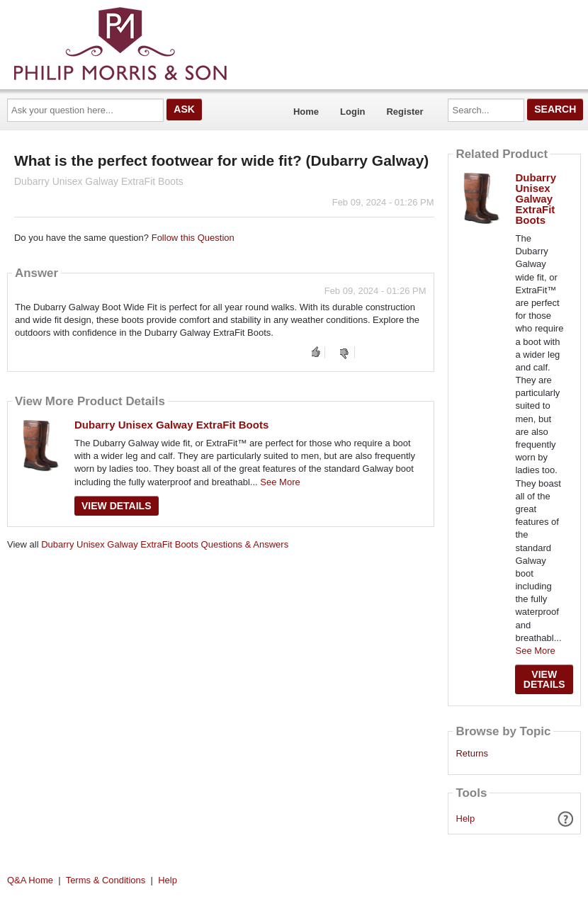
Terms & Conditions (106, 880)
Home (306, 112)
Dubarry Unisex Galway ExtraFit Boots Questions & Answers (165, 544)
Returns (472, 754)
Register (405, 112)
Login (352, 112)
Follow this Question (193, 238)
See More (280, 482)
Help (466, 818)
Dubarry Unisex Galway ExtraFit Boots (171, 425)
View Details (117, 506)
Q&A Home (30, 880)
